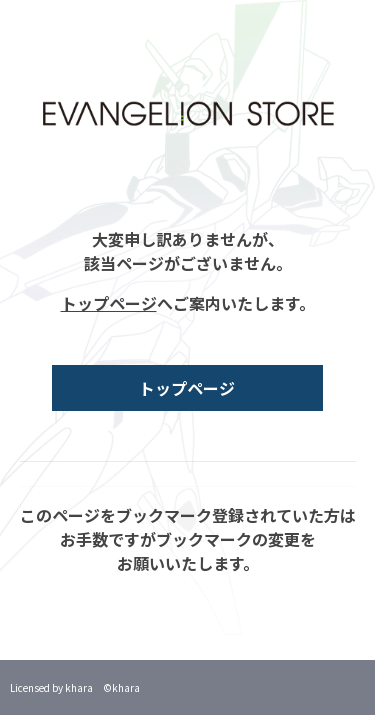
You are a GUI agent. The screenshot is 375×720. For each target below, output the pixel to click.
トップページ (109, 303)
